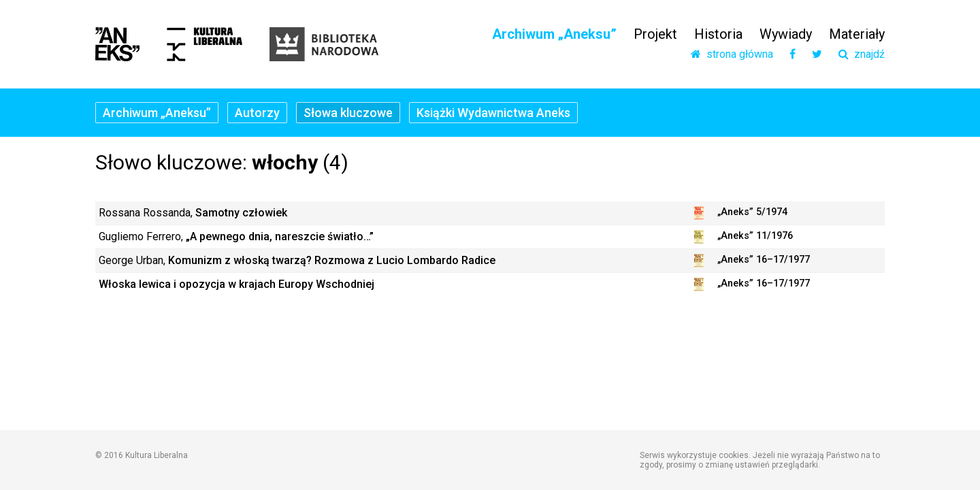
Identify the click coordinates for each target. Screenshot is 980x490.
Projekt (655, 34)
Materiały (857, 34)
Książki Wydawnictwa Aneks (493, 113)
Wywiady (786, 34)
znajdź (862, 54)
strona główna (732, 54)
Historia (718, 34)
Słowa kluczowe (348, 113)
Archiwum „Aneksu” (554, 34)
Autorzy (257, 113)
